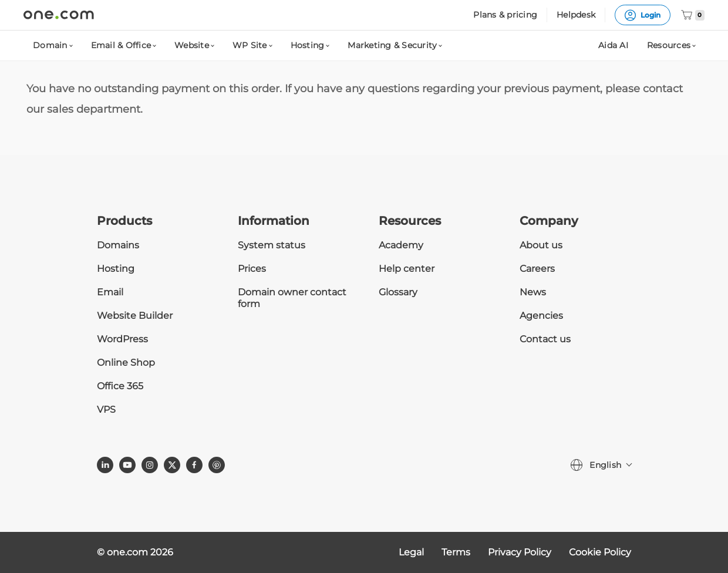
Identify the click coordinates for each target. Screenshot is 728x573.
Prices (252, 269)
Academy (401, 245)
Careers (537, 269)
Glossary (398, 292)
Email (110, 292)
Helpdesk (576, 15)
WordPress (122, 339)
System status (272, 245)
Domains (118, 245)
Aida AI (613, 45)
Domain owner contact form (292, 298)
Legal (411, 552)
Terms (456, 552)
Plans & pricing (505, 15)
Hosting (116, 269)
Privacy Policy (520, 552)
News (533, 292)
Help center (407, 269)
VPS (106, 409)
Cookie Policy (600, 552)
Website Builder (135, 316)
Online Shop (126, 363)
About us (541, 245)
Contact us (545, 339)
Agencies (541, 316)
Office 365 (120, 386)
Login (643, 15)
